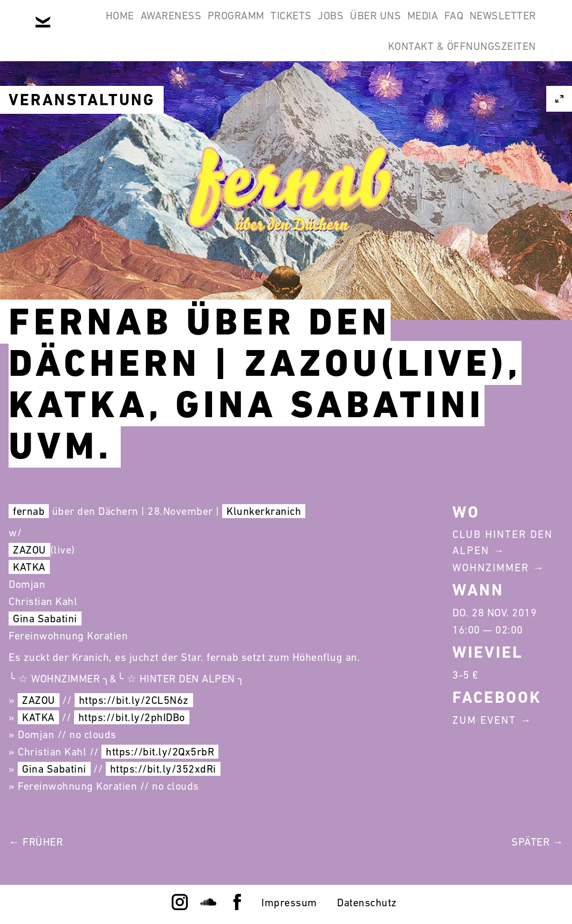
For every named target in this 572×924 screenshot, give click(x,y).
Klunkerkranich (264, 511)
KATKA (29, 567)
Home (89, 26)
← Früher (36, 842)
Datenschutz (367, 903)
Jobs (355, 26)
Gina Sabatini (45, 619)
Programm (232, 26)
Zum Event (484, 720)
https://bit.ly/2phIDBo (132, 717)
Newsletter (328, 77)
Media (475, 26)
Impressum (289, 903)
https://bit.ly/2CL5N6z (134, 700)
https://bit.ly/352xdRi (163, 769)
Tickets (302, 26)
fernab (29, 511)
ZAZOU (30, 550)
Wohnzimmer (491, 568)
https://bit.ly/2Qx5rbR (160, 752)
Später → (537, 842)
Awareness (153, 26)
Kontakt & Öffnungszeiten (455, 77)
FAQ (520, 26)
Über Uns (413, 26)
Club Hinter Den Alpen (503, 542)
